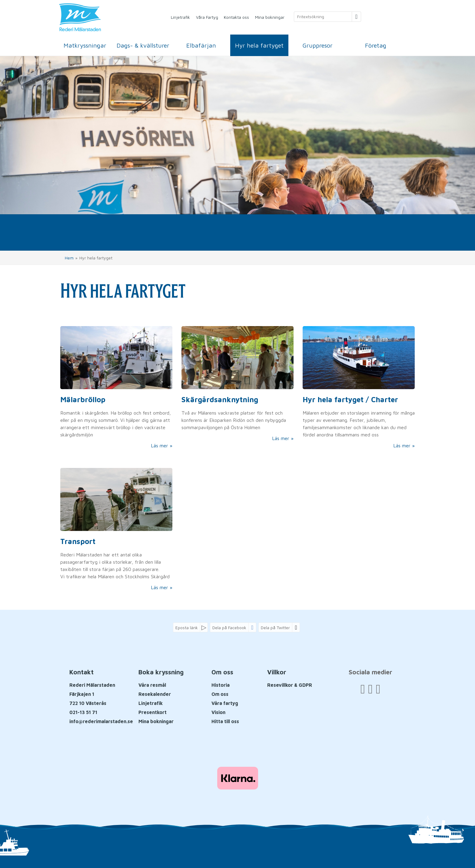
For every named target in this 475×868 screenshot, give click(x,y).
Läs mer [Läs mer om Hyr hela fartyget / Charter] (402, 446)
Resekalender (155, 694)
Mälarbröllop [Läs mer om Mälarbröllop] (83, 399)
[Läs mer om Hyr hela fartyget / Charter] (359, 388)
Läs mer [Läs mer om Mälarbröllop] (159, 446)
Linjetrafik (180, 17)
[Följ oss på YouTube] (370, 689)
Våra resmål (152, 685)
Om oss (220, 694)
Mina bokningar (270, 17)
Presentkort (153, 712)
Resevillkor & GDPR (290, 685)
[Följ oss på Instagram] (378, 689)
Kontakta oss (236, 17)
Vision (218, 712)
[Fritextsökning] (323, 17)
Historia (221, 685)
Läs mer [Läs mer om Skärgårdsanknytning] (281, 438)
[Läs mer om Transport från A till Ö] (116, 529)
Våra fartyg (225, 703)
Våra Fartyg (207, 17)
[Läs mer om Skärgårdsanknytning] (237, 384)
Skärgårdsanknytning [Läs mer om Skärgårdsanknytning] (220, 399)
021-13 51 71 (83, 712)
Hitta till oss (225, 721)
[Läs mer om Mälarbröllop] (116, 388)
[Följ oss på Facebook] (363, 689)
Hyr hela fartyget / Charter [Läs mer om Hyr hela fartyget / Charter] (350, 399)
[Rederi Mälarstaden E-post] (101, 721)
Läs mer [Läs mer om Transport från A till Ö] (159, 587)
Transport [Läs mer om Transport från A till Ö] (78, 541)
